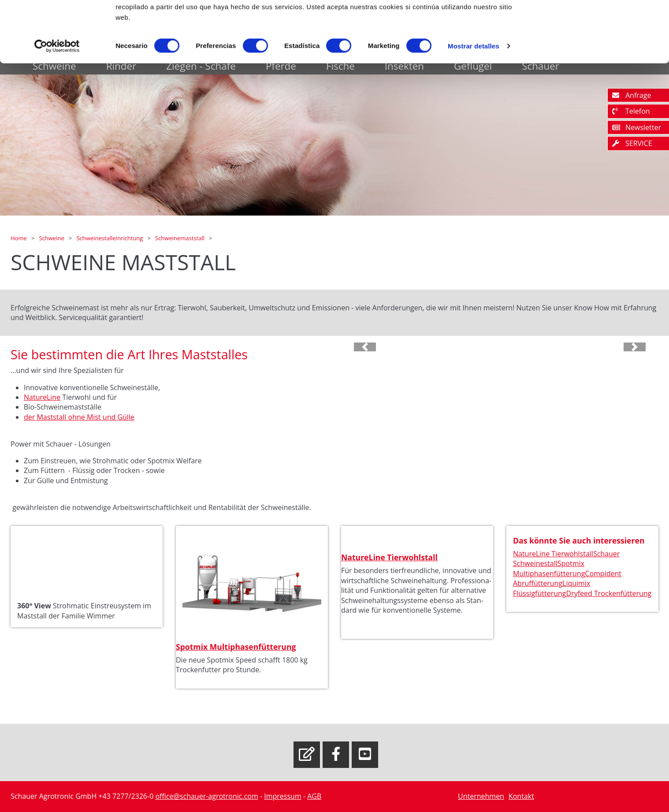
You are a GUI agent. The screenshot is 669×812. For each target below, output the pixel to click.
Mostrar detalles (474, 103)
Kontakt (521, 796)
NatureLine (42, 397)
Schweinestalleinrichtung (110, 238)
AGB (314, 796)
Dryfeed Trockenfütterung (609, 593)
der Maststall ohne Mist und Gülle (79, 417)
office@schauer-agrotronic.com (206, 796)
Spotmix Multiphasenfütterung (236, 647)
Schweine (52, 238)
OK (596, 23)
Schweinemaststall (180, 238)
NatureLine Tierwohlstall (389, 557)
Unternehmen (481, 796)
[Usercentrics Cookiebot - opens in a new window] (57, 103)
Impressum (282, 796)
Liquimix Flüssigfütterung (552, 588)
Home (19, 238)
